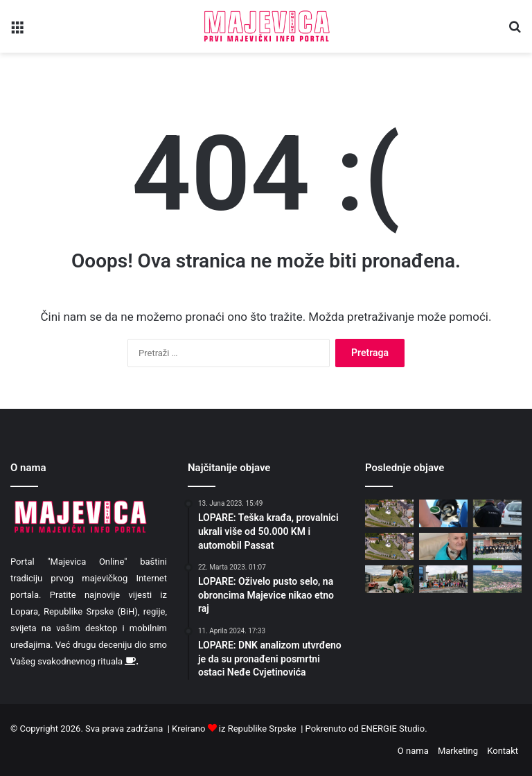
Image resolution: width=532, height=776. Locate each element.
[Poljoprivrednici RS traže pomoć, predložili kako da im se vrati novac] (389, 579)
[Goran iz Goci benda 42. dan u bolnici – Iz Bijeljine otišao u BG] (443, 546)
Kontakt (503, 751)
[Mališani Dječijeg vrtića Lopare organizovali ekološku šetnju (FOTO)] (443, 579)
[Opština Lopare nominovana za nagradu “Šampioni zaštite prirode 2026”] (497, 579)
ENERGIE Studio (393, 729)
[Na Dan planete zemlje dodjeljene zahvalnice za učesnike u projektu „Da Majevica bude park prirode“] (497, 546)
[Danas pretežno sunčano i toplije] (389, 513)
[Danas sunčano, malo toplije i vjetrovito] (389, 546)
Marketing (458, 751)
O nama (413, 751)
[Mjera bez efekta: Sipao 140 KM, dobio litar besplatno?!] (443, 513)
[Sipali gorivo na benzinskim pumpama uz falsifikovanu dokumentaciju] (497, 513)
